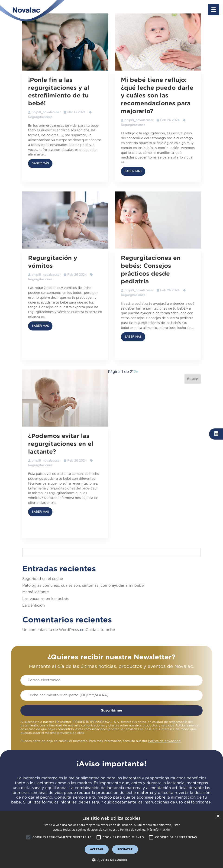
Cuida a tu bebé (100, 630)
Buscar (193, 379)
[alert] (111, 840)
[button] (213, 10)
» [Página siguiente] (137, 372)
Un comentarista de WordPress (51, 630)
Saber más (40, 163)
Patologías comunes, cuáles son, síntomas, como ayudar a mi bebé (83, 586)
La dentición (34, 606)
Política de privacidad (164, 741)
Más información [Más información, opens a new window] (158, 830)
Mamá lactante (36, 592)
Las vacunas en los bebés (45, 599)
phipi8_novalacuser (46, 112)
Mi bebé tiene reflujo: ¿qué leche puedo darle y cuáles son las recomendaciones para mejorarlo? (157, 96)
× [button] (218, 816)
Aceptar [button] (97, 849)
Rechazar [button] (125, 849)
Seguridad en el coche (43, 579)
